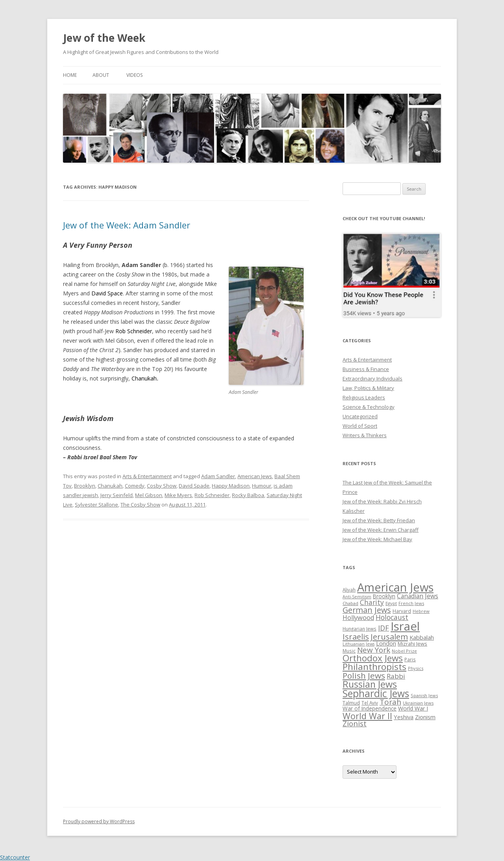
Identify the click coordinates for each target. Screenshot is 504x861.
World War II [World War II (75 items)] (367, 716)
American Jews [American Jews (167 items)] (395, 587)
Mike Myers (178, 495)
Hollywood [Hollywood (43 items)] (358, 618)
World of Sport (360, 426)
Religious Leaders (364, 397)
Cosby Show (162, 486)
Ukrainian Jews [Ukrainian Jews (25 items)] (418, 703)
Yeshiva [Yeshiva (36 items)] (404, 717)
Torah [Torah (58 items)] (390, 702)
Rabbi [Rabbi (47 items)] (396, 676)
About (101, 75)
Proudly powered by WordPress (99, 821)
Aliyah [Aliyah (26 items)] (349, 590)
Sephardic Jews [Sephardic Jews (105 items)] (376, 693)
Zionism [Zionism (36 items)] (425, 717)
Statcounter (15, 857)
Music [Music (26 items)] (349, 651)
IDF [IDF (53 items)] (384, 628)
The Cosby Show (140, 505)
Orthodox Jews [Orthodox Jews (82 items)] (373, 658)
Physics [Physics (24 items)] (416, 668)
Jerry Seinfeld (117, 495)
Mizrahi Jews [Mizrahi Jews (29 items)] (412, 644)
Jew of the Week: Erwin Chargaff (381, 530)
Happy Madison (231, 486)
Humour (262, 486)
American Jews (255, 476)
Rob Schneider (212, 495)
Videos (134, 75)
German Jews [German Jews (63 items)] (367, 610)
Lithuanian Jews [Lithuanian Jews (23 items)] (359, 644)
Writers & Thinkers (365, 435)
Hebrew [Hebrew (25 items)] (421, 611)
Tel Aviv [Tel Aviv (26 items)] (370, 703)
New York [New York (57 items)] (374, 650)
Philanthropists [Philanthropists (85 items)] (374, 667)
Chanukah (110, 486)
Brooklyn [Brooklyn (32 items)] (384, 596)
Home (70, 75)
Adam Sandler (218, 476)
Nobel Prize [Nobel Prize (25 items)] (404, 651)
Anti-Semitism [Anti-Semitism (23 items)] (357, 597)
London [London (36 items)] (386, 643)
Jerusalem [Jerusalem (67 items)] (389, 636)
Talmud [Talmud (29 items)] (351, 703)
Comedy (135, 486)
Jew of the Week (104, 38)
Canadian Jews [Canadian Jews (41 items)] (418, 596)
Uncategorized (360, 416)
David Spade (194, 486)
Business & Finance (366, 369)
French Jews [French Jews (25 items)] (411, 603)
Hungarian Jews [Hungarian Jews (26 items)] (359, 629)
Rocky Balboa (248, 495)
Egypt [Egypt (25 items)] (391, 603)
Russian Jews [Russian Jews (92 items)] (370, 684)
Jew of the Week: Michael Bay (377, 539)
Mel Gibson (149, 495)
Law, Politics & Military (368, 388)
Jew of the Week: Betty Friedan (379, 520)
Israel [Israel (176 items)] (405, 626)
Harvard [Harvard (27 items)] (402, 611)
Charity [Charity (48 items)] (372, 602)
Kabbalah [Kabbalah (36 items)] (422, 637)
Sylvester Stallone (96, 505)
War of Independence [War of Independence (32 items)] (370, 708)
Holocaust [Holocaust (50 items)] (392, 617)
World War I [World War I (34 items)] (413, 708)
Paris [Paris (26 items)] (410, 659)
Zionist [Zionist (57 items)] (355, 724)
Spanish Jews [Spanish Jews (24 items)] (424, 695)
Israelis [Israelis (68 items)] (356, 636)
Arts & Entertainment (147, 476)
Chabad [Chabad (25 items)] (350, 603)
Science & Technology (369, 407)
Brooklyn (85, 486)
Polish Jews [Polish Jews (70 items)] (364, 675)
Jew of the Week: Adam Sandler (127, 225)
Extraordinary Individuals (372, 379)
